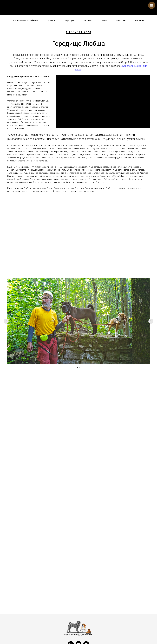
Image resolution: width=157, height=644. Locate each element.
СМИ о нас (121, 20)
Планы (104, 20)
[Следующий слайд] (151, 321)
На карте (88, 20)
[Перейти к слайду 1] (77, 368)
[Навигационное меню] (152, 5)
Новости (51, 20)
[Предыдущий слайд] (6, 321)
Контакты (139, 20)
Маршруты (70, 20)
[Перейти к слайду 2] (80, 368)
